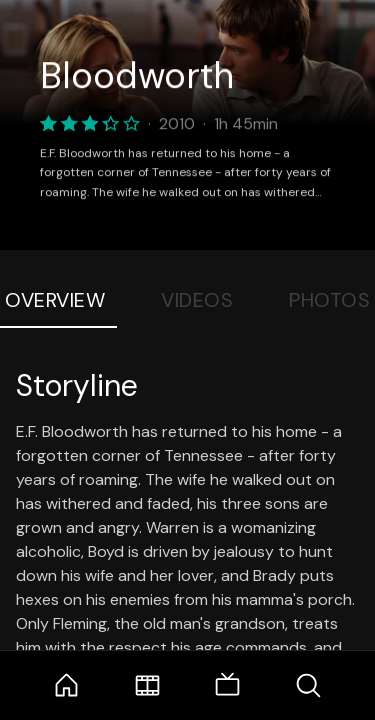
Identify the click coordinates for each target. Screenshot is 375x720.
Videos (197, 300)
